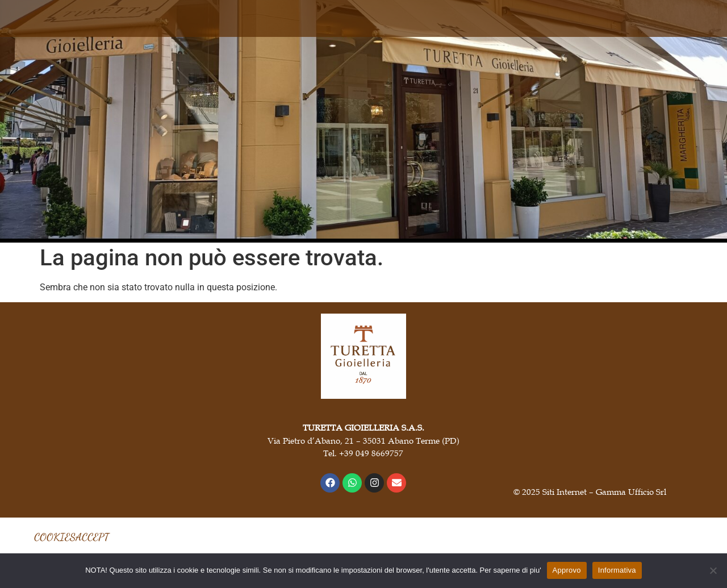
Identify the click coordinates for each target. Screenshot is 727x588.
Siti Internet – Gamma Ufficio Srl (604, 491)
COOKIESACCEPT (72, 537)
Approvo (567, 570)
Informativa (617, 570)
